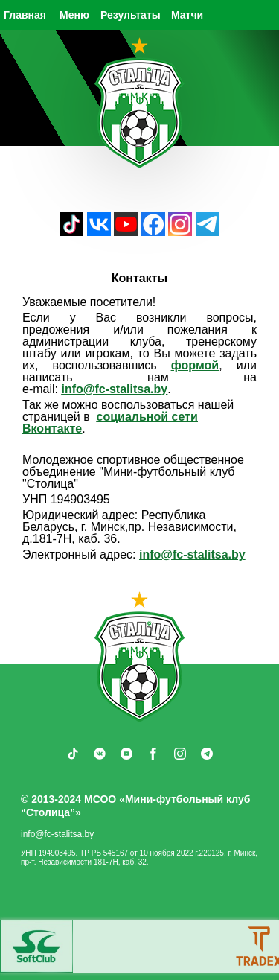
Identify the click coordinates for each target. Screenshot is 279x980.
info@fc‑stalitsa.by (114, 389)
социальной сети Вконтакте (110, 423)
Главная (25, 15)
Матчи (187, 15)
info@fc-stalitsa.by (192, 554)
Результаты (131, 15)
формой (195, 365)
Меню (74, 15)
